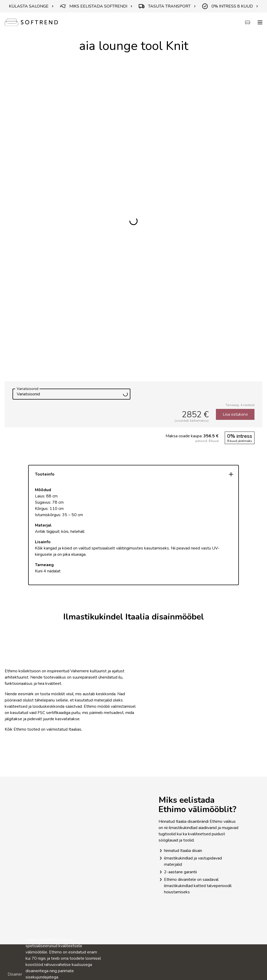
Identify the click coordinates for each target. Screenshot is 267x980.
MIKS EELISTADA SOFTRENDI (96, 6)
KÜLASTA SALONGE (31, 6)
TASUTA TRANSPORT (167, 6)
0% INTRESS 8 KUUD (230, 6)
